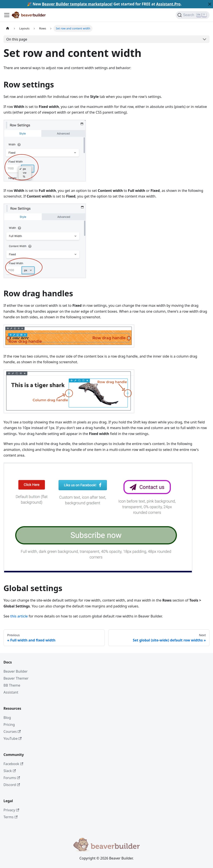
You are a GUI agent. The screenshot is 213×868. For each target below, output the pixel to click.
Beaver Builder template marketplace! (77, 4)
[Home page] (8, 28)
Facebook (13, 764)
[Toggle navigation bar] (7, 15)
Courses (12, 732)
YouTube (13, 738)
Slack (10, 771)
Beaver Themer (16, 678)
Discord (12, 785)
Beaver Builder (15, 671)
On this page (17, 39)
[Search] (193, 15)
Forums (12, 778)
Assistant (11, 692)
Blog (7, 718)
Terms (10, 817)
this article (19, 616)
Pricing (9, 725)
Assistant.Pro (168, 4)
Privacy (11, 810)
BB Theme (12, 685)
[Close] (210, 4)
